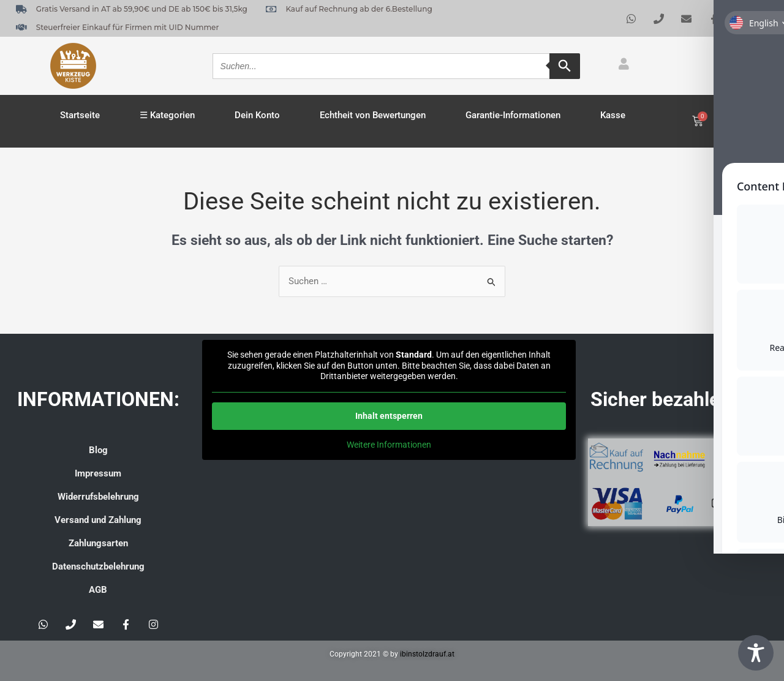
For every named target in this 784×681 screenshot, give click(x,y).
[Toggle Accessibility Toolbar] (756, 653)
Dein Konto (257, 115)
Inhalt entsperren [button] (389, 416)
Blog (98, 450)
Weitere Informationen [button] (389, 445)
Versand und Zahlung (98, 520)
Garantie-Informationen (513, 115)
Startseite (80, 115)
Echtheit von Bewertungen (373, 115)
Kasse (613, 115)
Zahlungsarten (98, 543)
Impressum (98, 473)
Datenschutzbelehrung (98, 566)
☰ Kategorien (167, 115)
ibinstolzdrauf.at (427, 654)
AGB (98, 590)
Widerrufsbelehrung (98, 497)
